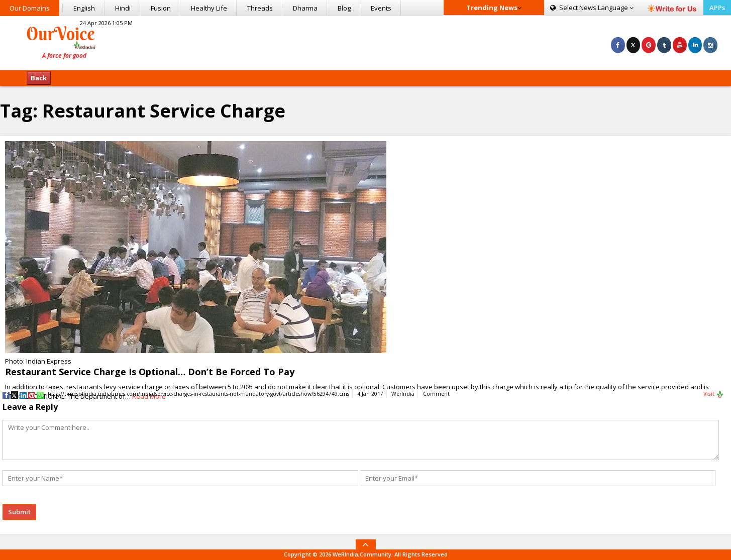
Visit (714, 394)
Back (39, 78)
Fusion (161, 8)
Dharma (305, 8)
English (84, 8)
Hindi (123, 8)
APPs (717, 8)
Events (381, 8)
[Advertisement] (366, 42)
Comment (436, 394)
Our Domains (30, 8)
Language (592, 8)
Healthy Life (209, 8)
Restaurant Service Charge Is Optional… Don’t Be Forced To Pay (150, 372)
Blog (344, 8)
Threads (260, 8)
